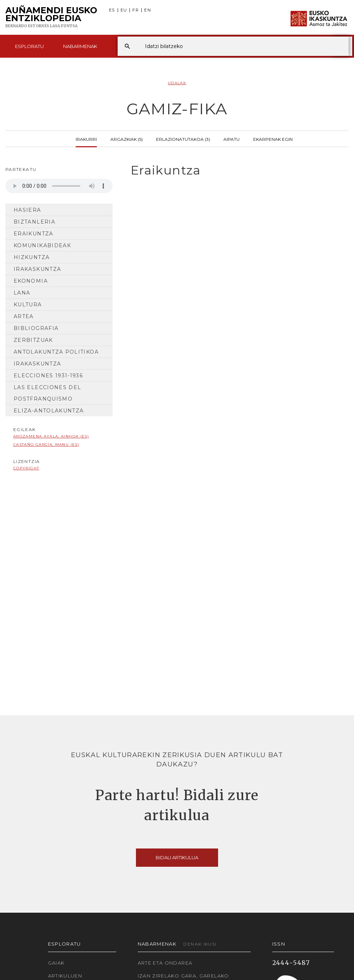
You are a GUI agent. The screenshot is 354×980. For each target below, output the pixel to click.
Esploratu (29, 46)
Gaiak (56, 963)
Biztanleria (34, 222)
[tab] (236, 170)
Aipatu (232, 139)
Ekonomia (31, 281)
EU (124, 10)
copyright (26, 468)
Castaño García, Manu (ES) (46, 444)
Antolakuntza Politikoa (56, 352)
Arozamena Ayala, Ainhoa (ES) (51, 436)
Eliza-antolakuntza (49, 411)
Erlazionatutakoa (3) (183, 139)
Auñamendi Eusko (51, 18)
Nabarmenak (80, 46)
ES (112, 10)
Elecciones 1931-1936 (48, 376)
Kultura (28, 305)
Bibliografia (36, 328)
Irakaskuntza (37, 269)
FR (136, 10)
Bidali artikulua (177, 857)
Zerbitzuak (33, 340)
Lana (22, 293)
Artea (24, 316)
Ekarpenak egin (273, 139)
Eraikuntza (34, 234)
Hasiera (27, 210)
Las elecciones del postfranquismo (47, 393)
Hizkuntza (32, 257)
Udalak (177, 83)
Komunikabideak (42, 245)
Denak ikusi (200, 944)
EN (148, 10)
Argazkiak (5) (127, 139)
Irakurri (86, 139)
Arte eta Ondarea (165, 963)
